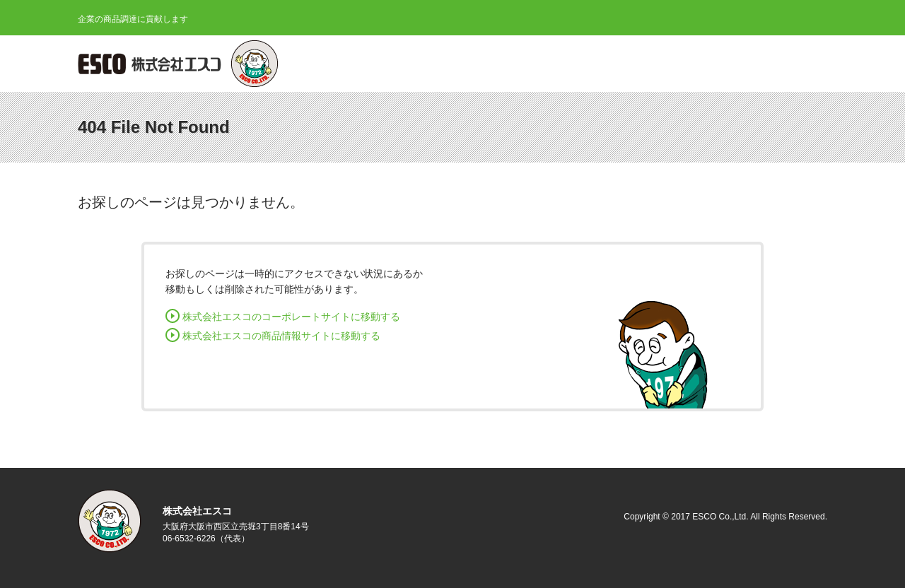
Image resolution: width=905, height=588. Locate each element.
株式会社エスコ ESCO (152, 64)
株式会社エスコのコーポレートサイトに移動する (291, 317)
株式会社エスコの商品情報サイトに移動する (281, 336)
